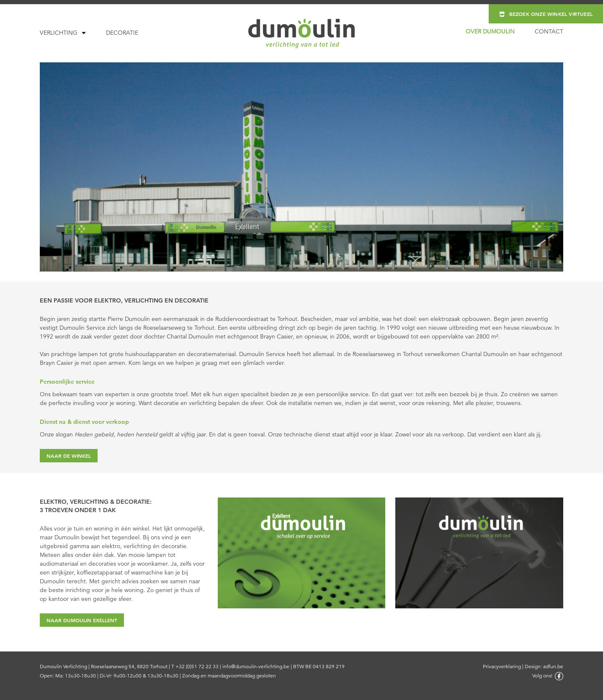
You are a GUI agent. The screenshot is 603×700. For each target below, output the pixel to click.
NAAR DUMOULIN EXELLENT (82, 620)
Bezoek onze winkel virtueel (546, 14)
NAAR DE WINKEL (69, 456)
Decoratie (122, 33)
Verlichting (59, 33)
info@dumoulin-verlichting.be (256, 666)
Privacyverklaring (502, 666)
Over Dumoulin (490, 31)
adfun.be (553, 666)
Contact (549, 31)
